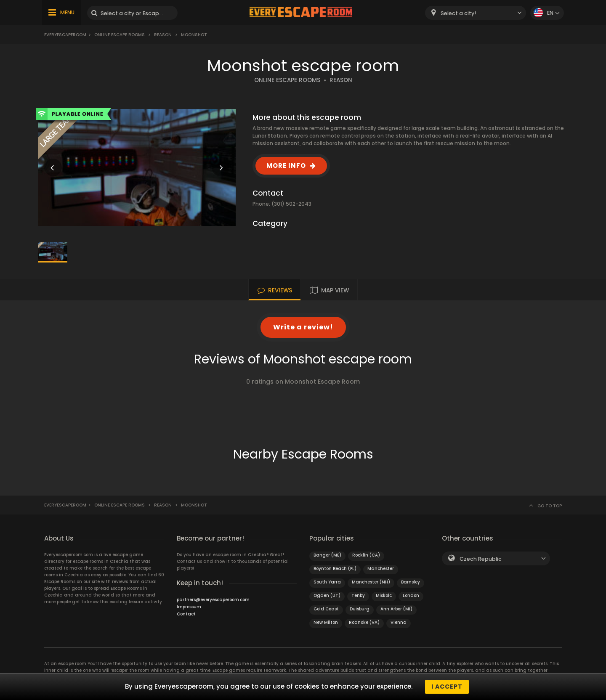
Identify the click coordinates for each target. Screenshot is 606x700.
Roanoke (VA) (364, 622)
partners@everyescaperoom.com (213, 600)
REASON (341, 80)
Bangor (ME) (327, 555)
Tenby (358, 595)
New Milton (326, 622)
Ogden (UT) (327, 595)
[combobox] (476, 13)
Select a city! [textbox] (458, 13)
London (411, 595)
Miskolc (384, 595)
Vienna (399, 622)
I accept (447, 687)
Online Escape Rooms (120, 35)
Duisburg (360, 609)
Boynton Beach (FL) (335, 569)
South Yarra (327, 582)
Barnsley (411, 582)
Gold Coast (326, 609)
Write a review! (303, 327)
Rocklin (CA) (366, 555)
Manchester (381, 569)
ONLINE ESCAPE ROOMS (287, 80)
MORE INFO (286, 166)
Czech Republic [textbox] (481, 559)
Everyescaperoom (65, 35)
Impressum (189, 607)
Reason (163, 35)
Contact (186, 614)
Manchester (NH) (371, 582)
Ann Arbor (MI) (396, 609)
